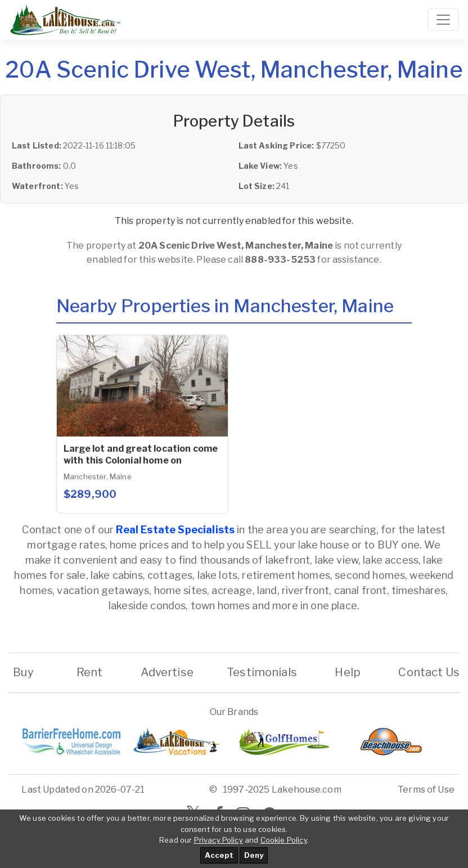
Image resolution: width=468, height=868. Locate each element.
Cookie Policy (284, 840)
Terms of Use (426, 790)
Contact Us (429, 672)
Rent (89, 672)
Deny (254, 855)
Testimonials (262, 672)
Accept (219, 855)
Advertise (167, 672)
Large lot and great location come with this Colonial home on (141, 455)
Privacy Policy (219, 840)
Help (348, 672)
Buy (23, 672)
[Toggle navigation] (443, 20)
